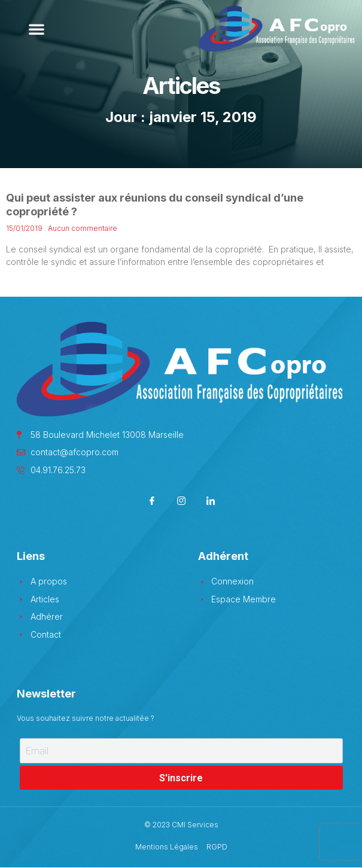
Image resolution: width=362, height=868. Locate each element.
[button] (36, 29)
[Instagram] (181, 502)
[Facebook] (152, 502)
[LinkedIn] (210, 502)
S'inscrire (181, 778)
